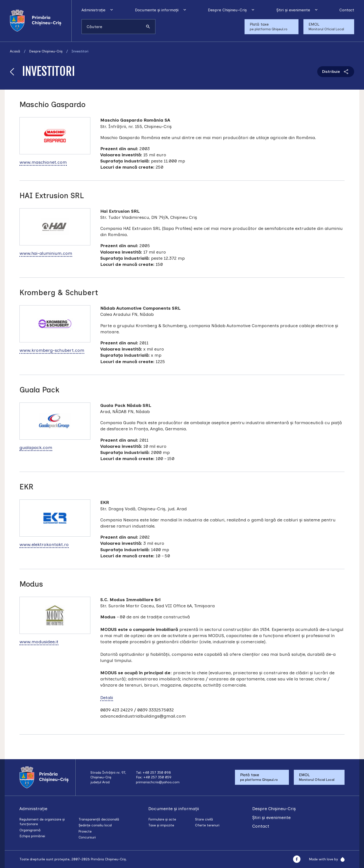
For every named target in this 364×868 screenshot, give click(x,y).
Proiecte (85, 831)
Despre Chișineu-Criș (227, 10)
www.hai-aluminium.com (46, 253)
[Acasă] (41, 21)
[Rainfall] (341, 859)
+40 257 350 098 (157, 773)
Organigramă (30, 830)
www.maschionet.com (43, 162)
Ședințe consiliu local (95, 825)
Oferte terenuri (207, 825)
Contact (347, 10)
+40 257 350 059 (157, 777)
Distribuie (336, 72)
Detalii (107, 698)
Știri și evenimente (293, 10)
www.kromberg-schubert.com (52, 350)
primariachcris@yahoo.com (158, 782)
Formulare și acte (162, 819)
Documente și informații (157, 10)
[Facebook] (297, 859)
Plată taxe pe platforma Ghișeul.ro (269, 27)
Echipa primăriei (32, 836)
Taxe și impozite (161, 825)
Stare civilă (204, 819)
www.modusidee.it (39, 642)
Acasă (15, 51)
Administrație (93, 10)
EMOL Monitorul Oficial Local (326, 27)
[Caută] (148, 27)
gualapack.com (36, 448)
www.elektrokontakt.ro (44, 545)
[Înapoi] (12, 72)
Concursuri (87, 837)
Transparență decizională (99, 819)
